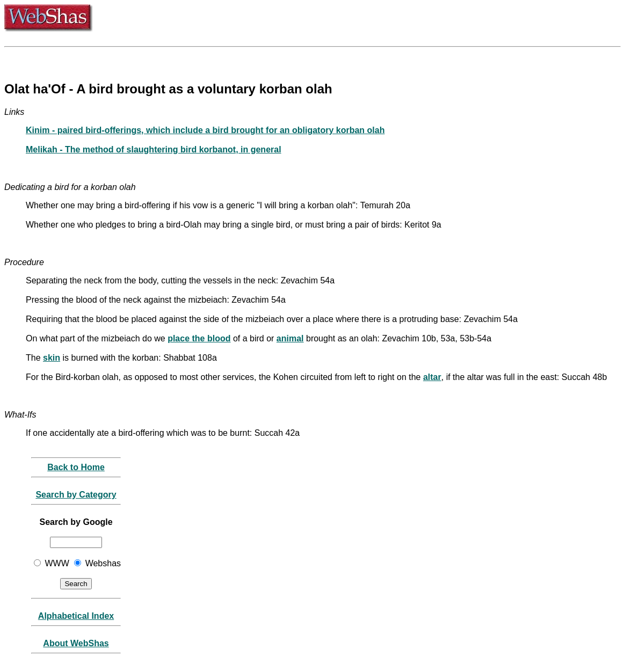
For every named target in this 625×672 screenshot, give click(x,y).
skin (52, 358)
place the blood (199, 338)
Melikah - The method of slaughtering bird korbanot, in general (154, 149)
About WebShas (76, 643)
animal (290, 338)
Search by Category (76, 495)
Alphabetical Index (76, 616)
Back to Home (76, 467)
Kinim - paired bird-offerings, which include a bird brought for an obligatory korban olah (205, 130)
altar (432, 377)
